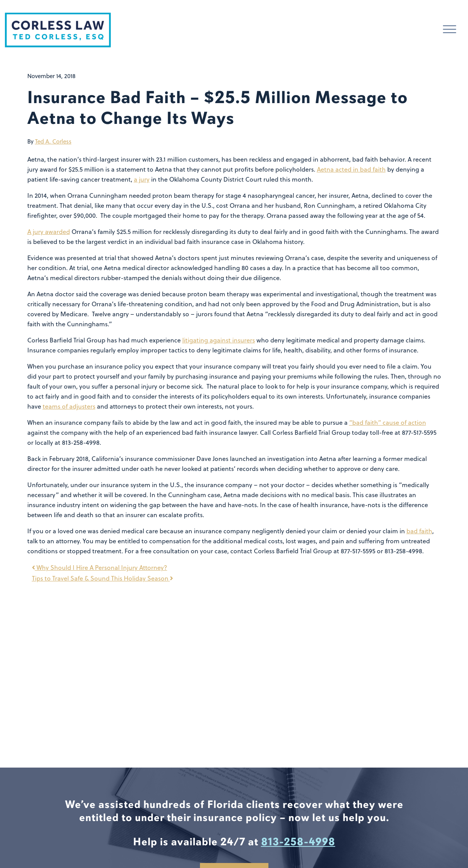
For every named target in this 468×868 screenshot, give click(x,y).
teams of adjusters (69, 406)
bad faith (419, 531)
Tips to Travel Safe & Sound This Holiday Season (102, 578)
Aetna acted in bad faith (351, 169)
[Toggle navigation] (450, 30)
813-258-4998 (298, 842)
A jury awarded (49, 232)
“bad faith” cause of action (388, 422)
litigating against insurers (219, 340)
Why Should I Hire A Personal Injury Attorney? (100, 568)
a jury (142, 179)
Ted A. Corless (53, 141)
